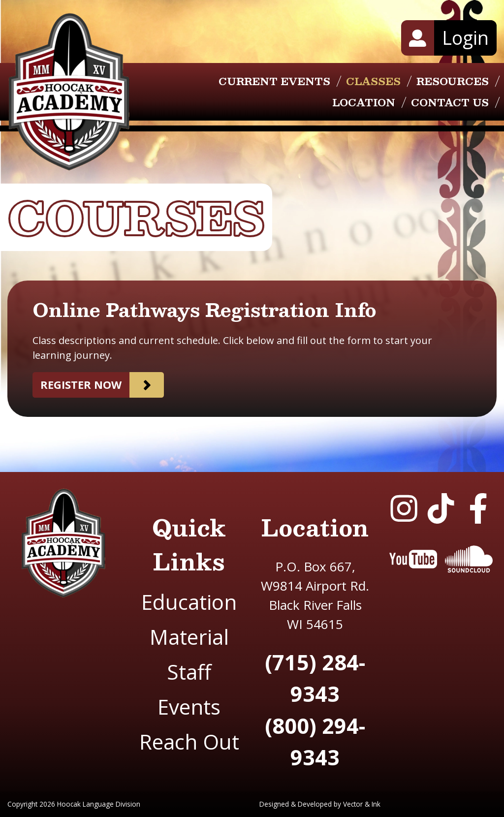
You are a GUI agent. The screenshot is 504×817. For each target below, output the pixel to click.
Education (189, 602)
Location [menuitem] (364, 102)
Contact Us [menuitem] (450, 102)
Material (189, 637)
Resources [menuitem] (453, 81)
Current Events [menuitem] (274, 81)
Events (189, 707)
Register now (81, 385)
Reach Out (189, 741)
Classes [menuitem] (373, 81)
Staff (189, 672)
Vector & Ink (362, 804)
